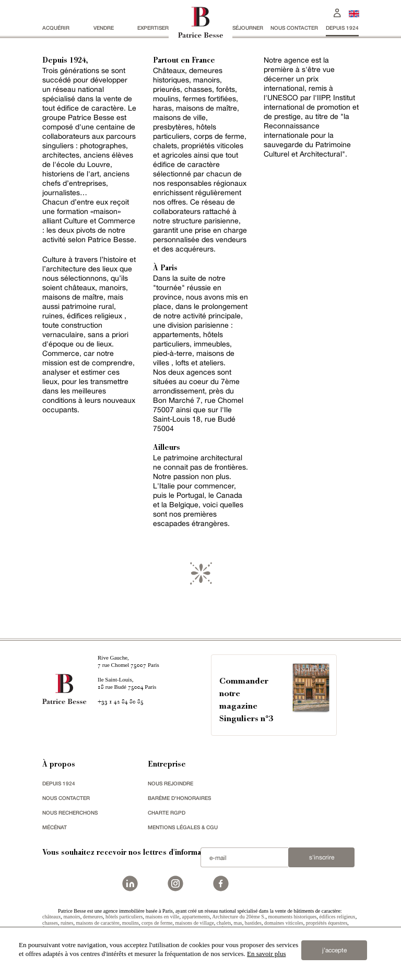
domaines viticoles (284, 923)
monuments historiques (292, 917)
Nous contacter (294, 28)
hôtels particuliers (124, 917)
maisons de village (194, 923)
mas (238, 923)
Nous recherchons (70, 812)
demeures (93, 917)
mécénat (55, 827)
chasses (50, 923)
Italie (167, 486)
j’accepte (334, 950)
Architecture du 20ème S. (239, 917)
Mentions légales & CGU (183, 827)
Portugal (190, 495)
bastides (253, 923)
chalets (224, 923)
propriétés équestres (327, 923)
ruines (67, 923)
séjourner (248, 28)
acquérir (56, 28)
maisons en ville (162, 917)
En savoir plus (266, 954)
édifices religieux (337, 917)
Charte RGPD (167, 812)
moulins (131, 923)
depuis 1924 (342, 28)
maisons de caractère (97, 923)
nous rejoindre (170, 783)
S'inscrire (322, 857)
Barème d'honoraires (179, 798)
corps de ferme (157, 923)
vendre (104, 28)
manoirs (72, 917)
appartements (196, 917)
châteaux (52, 917)
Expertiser (153, 28)
